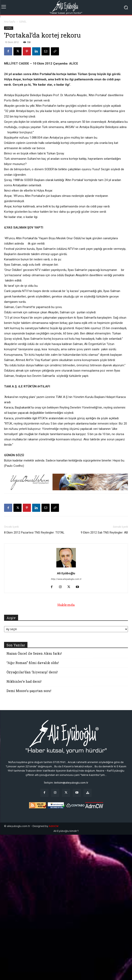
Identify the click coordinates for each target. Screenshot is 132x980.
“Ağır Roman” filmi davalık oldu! (33, 663)
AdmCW (54, 826)
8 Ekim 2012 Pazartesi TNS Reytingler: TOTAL (34, 533)
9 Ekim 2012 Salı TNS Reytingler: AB (104, 533)
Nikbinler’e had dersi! (24, 681)
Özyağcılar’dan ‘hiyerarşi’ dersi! (32, 672)
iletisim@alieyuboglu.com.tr (71, 783)
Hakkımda (66, 605)
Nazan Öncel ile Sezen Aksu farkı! (34, 653)
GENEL (23, 22)
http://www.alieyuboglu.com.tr (66, 579)
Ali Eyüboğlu (66, 573)
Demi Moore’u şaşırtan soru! (29, 691)
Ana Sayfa (10, 22)
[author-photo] (66, 567)
